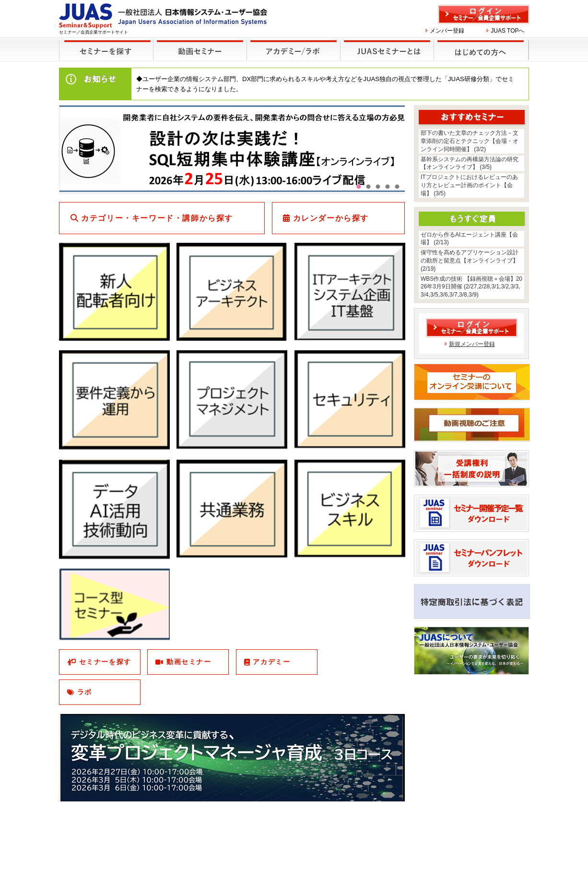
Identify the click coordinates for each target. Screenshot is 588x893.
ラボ (85, 692)
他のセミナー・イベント (292, 44)
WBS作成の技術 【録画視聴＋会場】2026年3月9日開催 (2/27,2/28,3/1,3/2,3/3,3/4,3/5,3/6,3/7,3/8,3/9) (471, 287)
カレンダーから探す (331, 218)
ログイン (484, 14)
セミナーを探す (104, 44)
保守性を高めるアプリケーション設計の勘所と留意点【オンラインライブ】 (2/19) (470, 261)
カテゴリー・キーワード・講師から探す (157, 218)
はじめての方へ (480, 44)
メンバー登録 (447, 31)
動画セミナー (189, 662)
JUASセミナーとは (386, 44)
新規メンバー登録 (472, 344)
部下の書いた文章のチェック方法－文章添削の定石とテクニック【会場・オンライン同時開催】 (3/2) (470, 141)
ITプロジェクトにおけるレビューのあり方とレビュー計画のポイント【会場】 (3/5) (469, 185)
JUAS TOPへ (507, 31)
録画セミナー (200, 50)
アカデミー (271, 662)
